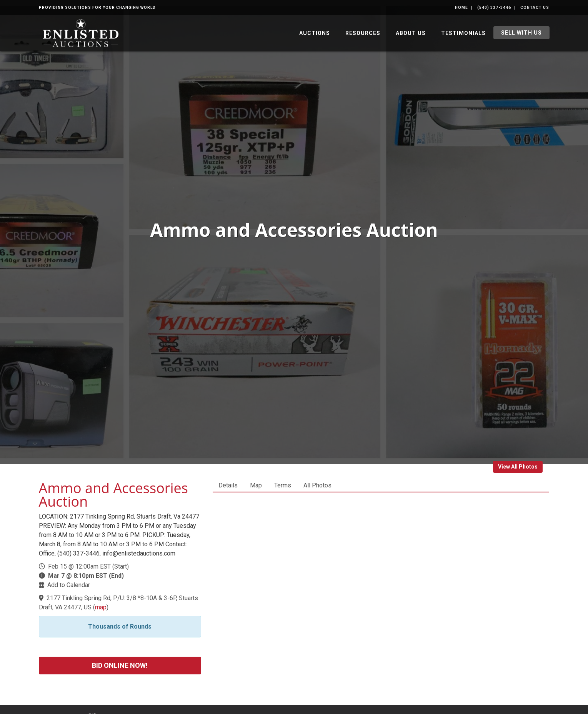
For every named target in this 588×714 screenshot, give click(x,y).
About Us (411, 33)
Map (256, 485)
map (101, 607)
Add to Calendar (69, 585)
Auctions (315, 33)
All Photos (317, 485)
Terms (283, 485)
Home (461, 8)
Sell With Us (521, 33)
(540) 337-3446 (494, 8)
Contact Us (535, 8)
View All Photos (518, 467)
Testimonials (463, 33)
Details (228, 485)
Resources (363, 33)
